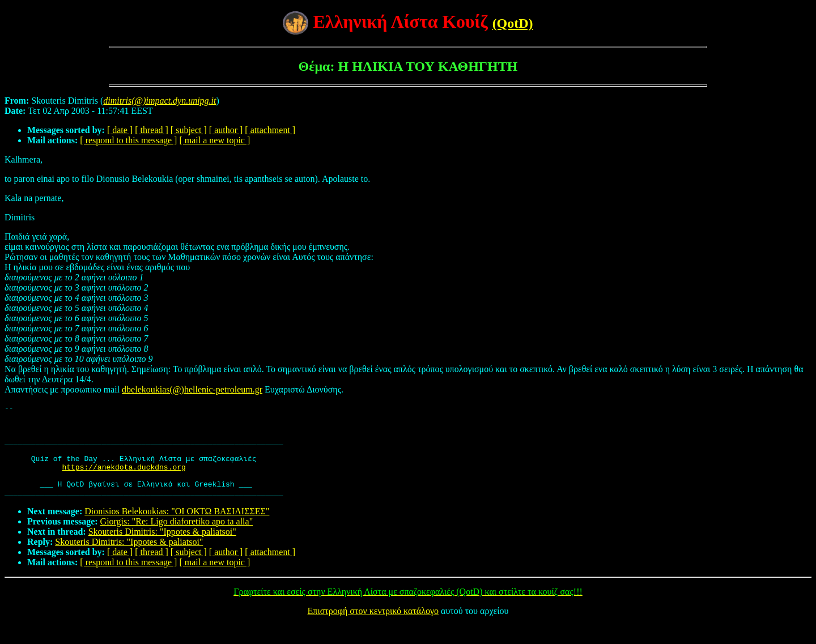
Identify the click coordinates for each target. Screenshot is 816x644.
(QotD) (513, 23)
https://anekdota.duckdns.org (124, 480)
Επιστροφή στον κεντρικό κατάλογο (373, 630)
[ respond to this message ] (128, 140)
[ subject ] (189, 130)
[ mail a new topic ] (214, 140)
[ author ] (226, 130)
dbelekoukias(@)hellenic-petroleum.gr (192, 389)
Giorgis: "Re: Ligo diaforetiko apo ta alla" (177, 540)
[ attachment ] (270, 130)
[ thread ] (152, 130)
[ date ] (120, 130)
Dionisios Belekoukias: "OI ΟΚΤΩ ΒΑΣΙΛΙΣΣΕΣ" (177, 530)
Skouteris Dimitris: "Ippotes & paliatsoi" (162, 550)
